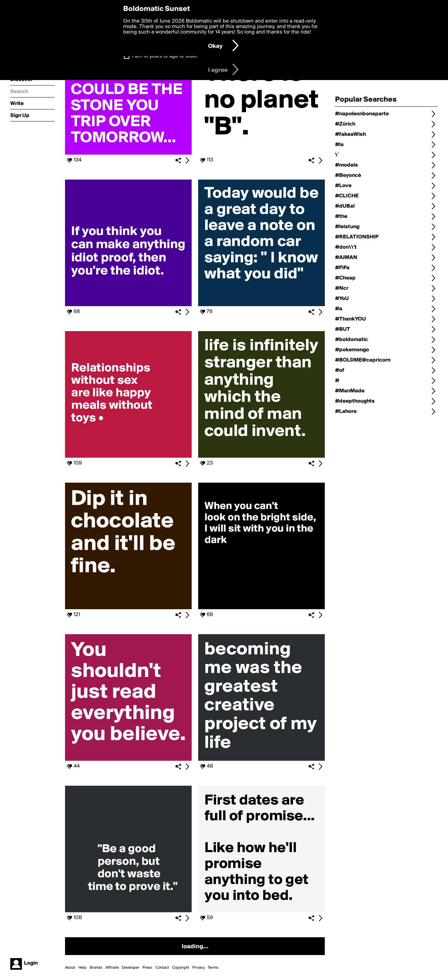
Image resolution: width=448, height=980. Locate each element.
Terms (213, 968)
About (70, 968)
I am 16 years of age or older (165, 56)
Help (82, 968)
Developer (131, 968)
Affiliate (112, 968)
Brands (96, 968)
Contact (162, 968)
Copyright (181, 968)
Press (147, 968)
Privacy (199, 968)
